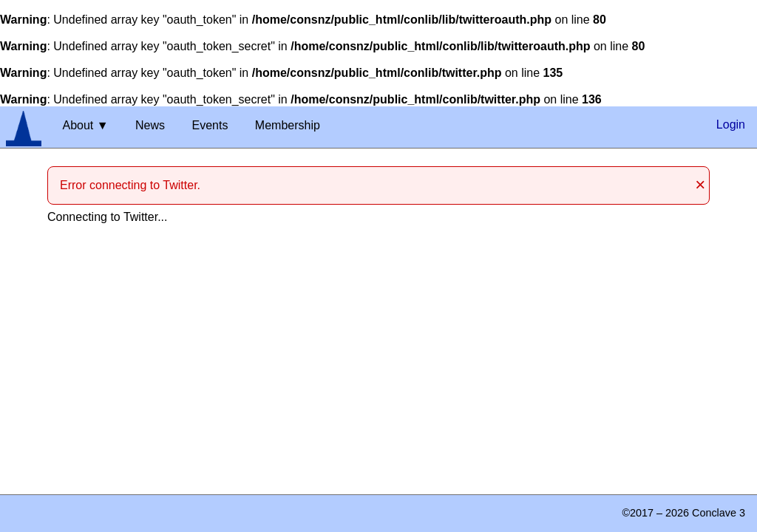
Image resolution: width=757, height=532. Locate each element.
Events (210, 125)
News (150, 125)
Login (731, 125)
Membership (288, 125)
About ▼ (85, 125)
